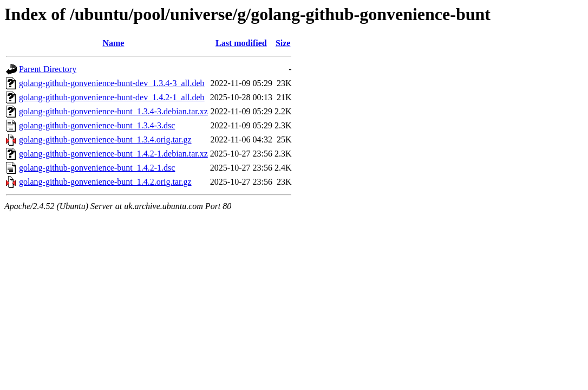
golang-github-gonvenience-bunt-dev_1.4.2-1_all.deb (112, 97)
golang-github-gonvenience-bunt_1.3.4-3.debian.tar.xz (113, 111)
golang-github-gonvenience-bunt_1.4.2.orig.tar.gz (105, 182)
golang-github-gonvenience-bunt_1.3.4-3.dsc (97, 125)
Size (283, 43)
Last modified (241, 43)
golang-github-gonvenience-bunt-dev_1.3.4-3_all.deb (112, 83)
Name (113, 43)
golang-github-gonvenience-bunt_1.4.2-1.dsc (97, 168)
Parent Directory (48, 69)
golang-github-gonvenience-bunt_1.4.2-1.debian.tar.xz (113, 154)
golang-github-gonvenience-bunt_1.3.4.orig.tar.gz (105, 139)
